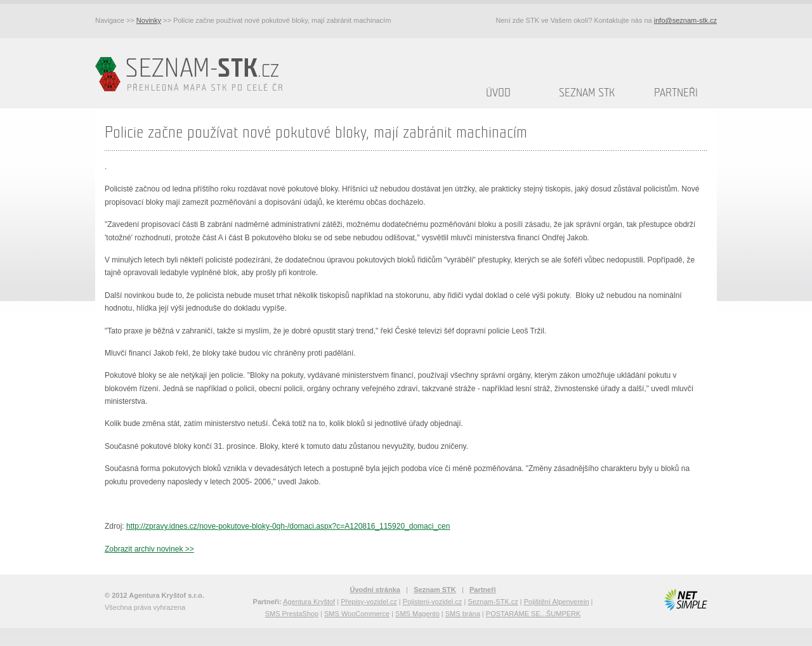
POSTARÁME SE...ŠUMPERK (534, 614)
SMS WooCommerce (357, 614)
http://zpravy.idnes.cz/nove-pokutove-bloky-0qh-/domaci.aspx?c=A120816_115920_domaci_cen (288, 526)
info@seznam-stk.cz (685, 20)
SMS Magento (417, 614)
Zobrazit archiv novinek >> (149, 549)
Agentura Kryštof (309, 602)
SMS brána (463, 614)
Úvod (498, 93)
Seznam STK (587, 93)
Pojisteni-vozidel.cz (433, 602)
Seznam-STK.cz (493, 602)
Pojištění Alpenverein (557, 602)
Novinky (149, 20)
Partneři (676, 93)
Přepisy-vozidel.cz (369, 602)
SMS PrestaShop (292, 614)
